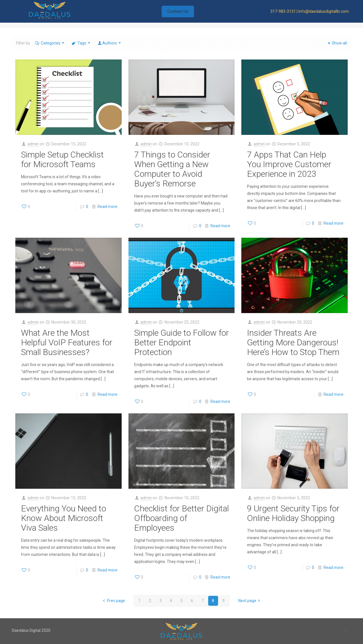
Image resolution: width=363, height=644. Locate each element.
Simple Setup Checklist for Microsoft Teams (62, 159)
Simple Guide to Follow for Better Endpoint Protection (181, 342)
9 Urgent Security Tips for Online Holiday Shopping (293, 513)
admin (33, 144)
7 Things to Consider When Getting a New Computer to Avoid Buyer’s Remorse (172, 169)
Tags (81, 43)
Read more (107, 207)
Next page (250, 601)
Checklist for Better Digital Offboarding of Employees (181, 518)
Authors (109, 43)
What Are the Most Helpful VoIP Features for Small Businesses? (67, 342)
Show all (336, 43)
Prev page (113, 601)
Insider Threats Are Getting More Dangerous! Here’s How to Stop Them (293, 342)
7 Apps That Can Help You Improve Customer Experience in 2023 (289, 164)
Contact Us (178, 11)
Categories (50, 43)
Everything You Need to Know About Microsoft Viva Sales (64, 518)
